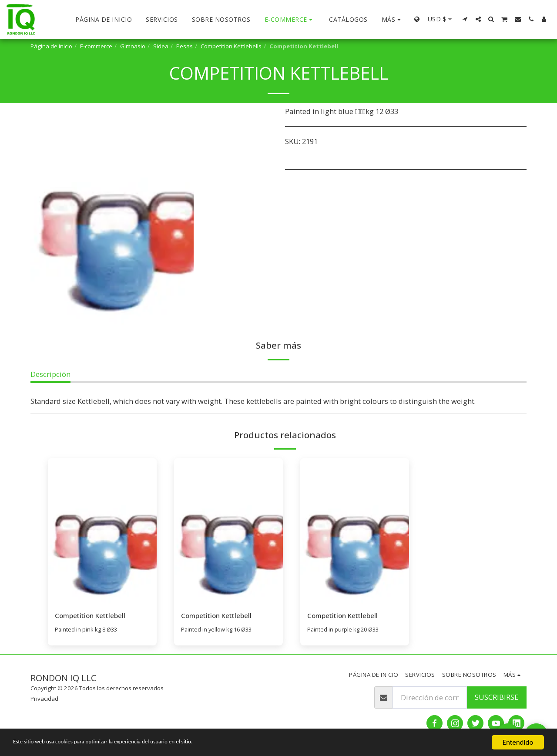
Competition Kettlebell (93, 616)
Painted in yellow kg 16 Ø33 (218, 630)
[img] (102, 531)
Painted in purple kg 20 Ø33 (344, 630)
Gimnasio (133, 46)
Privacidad (44, 699)
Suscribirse (497, 697)
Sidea (161, 46)
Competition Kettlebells (231, 46)
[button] (465, 19)
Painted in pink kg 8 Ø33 (87, 630)
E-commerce (96, 46)
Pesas (185, 46)
